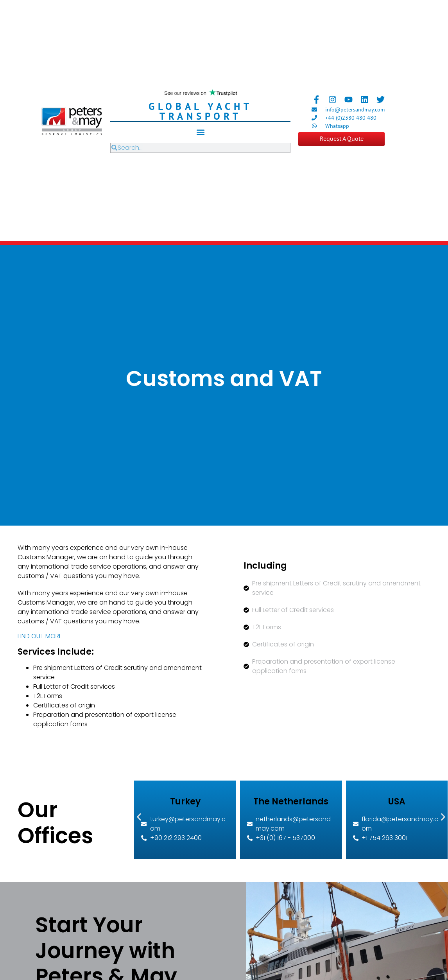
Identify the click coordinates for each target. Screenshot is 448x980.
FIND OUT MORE (40, 636)
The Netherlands (291, 801)
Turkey (185, 801)
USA (397, 801)
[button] (200, 132)
